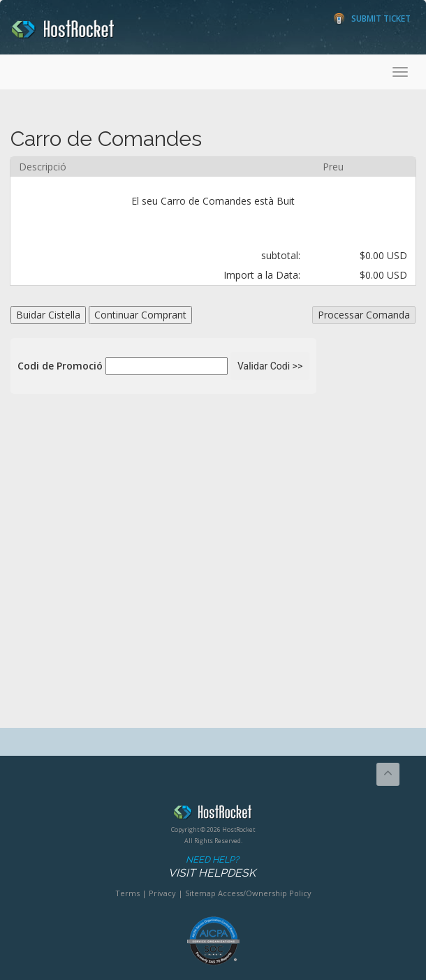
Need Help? (212, 867)
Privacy (162, 893)
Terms (127, 893)
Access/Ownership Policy (265, 893)
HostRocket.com (213, 814)
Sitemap (200, 893)
